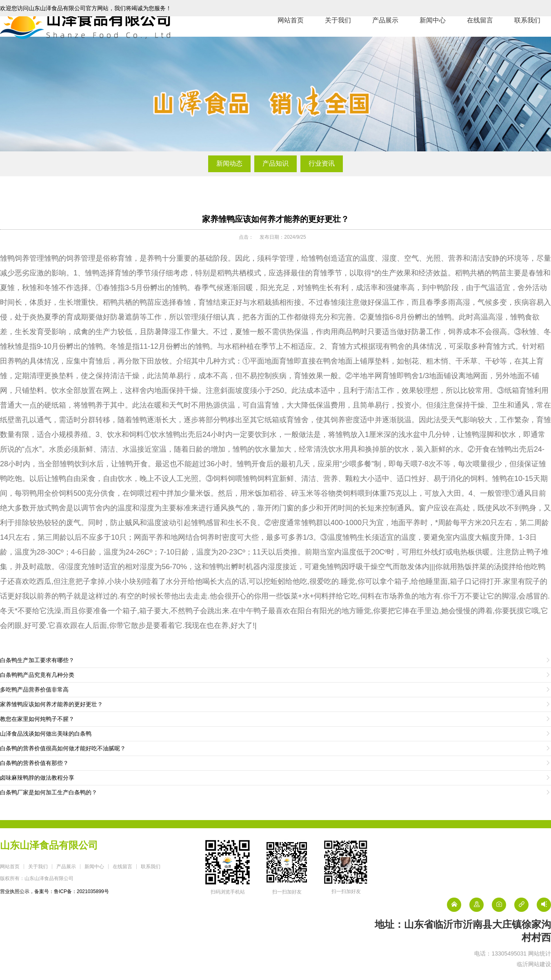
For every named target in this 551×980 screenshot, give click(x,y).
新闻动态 (229, 163)
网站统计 (540, 953)
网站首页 (291, 37)
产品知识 (275, 163)
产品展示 (385, 37)
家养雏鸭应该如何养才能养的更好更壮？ (275, 219)
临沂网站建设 (534, 964)
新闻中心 (433, 37)
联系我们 (527, 37)
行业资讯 (322, 163)
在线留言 (480, 37)
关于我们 (338, 37)
